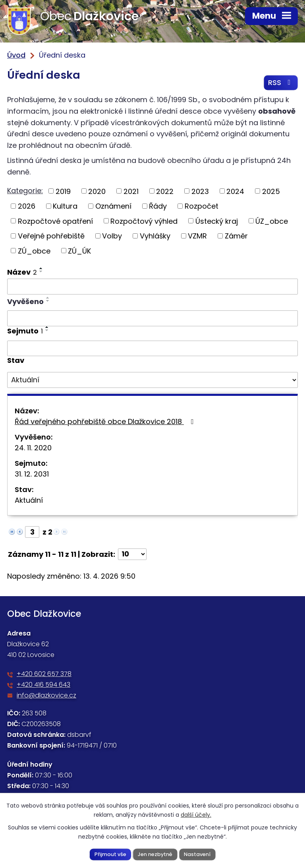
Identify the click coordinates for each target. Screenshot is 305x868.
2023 (200, 191)
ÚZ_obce (272, 221)
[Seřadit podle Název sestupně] (41, 272)
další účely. (196, 815)
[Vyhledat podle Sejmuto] (152, 349)
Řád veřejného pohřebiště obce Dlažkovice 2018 (106, 421)
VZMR (197, 236)
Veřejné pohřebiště (51, 236)
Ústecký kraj (217, 221)
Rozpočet (202, 206)
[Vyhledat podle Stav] (152, 380)
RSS (281, 83)
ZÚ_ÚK (79, 251)
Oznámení (113, 206)
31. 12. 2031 (32, 474)
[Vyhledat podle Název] (152, 287)
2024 (235, 191)
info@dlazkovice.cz (46, 696)
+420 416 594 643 (43, 685)
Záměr (236, 236)
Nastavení (197, 854)
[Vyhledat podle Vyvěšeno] (152, 318)
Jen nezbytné (155, 854)
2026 (27, 206)
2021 (131, 191)
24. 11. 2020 (33, 448)
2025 (271, 191)
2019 (63, 191)
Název (22, 272)
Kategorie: (25, 191)
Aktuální (29, 500)
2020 (97, 191)
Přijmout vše (110, 854)
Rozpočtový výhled (144, 221)
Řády (158, 206)
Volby (112, 236)
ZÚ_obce (34, 251)
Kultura (65, 206)
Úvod (16, 55)
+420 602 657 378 (44, 674)
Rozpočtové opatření (55, 221)
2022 (165, 191)
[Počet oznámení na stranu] (132, 554)
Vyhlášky (155, 236)
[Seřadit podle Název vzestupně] (41, 269)
